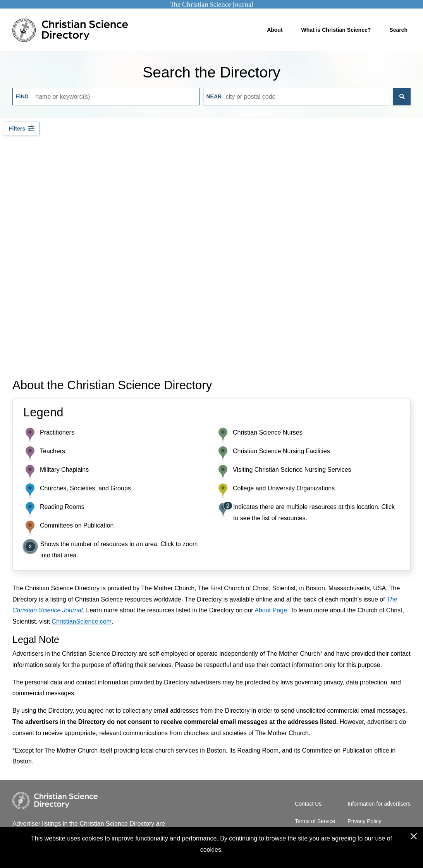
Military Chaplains (64, 470)
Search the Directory (211, 72)
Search (398, 30)
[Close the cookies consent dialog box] (414, 836)
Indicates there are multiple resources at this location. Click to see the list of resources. (314, 512)
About (275, 30)
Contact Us (308, 804)
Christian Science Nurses (268, 432)
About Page (271, 610)
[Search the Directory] (402, 97)
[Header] (211, 26)
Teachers (52, 451)
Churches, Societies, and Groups (85, 488)
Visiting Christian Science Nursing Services (292, 470)
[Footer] (211, 824)
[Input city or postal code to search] (297, 97)
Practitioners (57, 432)
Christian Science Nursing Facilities (281, 451)
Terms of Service (315, 821)
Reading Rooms (62, 507)
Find (22, 96)
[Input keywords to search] (106, 97)
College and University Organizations (284, 488)
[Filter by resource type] (22, 128)
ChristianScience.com (82, 621)
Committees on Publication (77, 525)
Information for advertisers (379, 804)
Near (214, 96)
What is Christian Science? (336, 30)
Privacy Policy (364, 821)
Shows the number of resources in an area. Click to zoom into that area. (119, 550)
